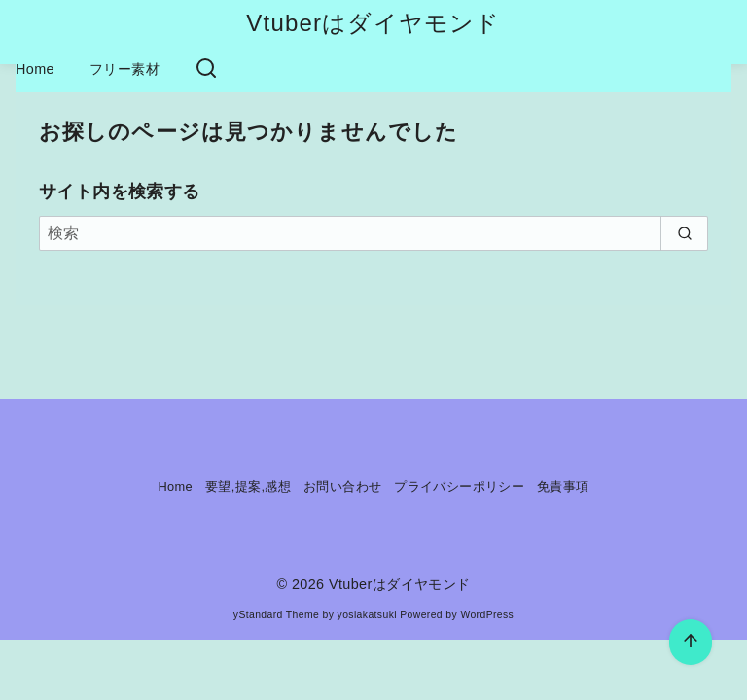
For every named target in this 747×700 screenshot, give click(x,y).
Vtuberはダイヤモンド (373, 23)
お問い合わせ (342, 487)
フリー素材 (124, 69)
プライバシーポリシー (459, 487)
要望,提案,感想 (248, 487)
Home (35, 69)
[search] (684, 233)
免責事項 (563, 487)
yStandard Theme (276, 615)
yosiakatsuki (367, 615)
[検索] (373, 233)
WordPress (487, 615)
